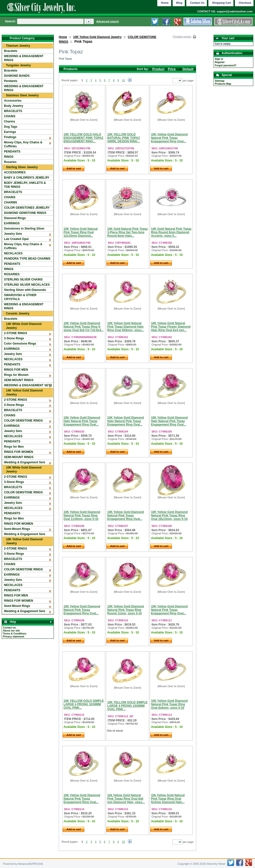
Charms (10, 121)
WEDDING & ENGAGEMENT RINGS (24, 58)
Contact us (9, 628)
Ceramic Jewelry (18, 314)
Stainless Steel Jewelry (22, 95)
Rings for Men (14, 447)
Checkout (245, 3)
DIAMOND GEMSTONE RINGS (25, 213)
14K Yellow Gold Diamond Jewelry (24, 393)
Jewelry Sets (13, 234)
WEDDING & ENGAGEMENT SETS (28, 385)
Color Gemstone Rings (20, 344)
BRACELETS (13, 111)
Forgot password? (226, 65)
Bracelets (11, 51)
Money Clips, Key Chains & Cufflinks (23, 144)
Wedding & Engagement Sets (25, 462)
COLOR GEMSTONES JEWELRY (27, 208)
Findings (10, 137)
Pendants (11, 81)
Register (220, 62)
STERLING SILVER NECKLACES (27, 285)
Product (158, 69)
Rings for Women (16, 375)
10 (123, 80)
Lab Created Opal (16, 239)
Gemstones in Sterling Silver (24, 229)
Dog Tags (11, 127)
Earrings (10, 132)
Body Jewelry (14, 106)
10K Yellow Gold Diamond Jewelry (97, 37)
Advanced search (108, 21)
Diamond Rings (15, 218)
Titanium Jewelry (18, 46)
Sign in (219, 59)
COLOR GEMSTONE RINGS (23, 421)
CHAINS (10, 116)
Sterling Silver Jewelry (22, 167)
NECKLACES (13, 253)
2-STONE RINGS (16, 333)
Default (188, 69)
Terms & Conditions (15, 634)
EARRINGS (12, 223)
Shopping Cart (222, 3)
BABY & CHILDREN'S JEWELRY (27, 178)
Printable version (182, 37)
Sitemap (220, 81)
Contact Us (197, 3)
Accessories (13, 101)
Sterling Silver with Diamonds (25, 290)
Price (172, 69)
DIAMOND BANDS (17, 76)
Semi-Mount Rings (17, 529)
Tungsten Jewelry (18, 65)
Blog (179, 3)
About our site (11, 631)
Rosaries (10, 162)
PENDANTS (12, 152)
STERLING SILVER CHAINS (23, 279)
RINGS (9, 157)
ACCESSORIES (15, 172)
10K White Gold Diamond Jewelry (24, 470)
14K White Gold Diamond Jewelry (24, 326)
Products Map (223, 84)
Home (63, 37)
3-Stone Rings (14, 338)
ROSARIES (12, 274)
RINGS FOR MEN (16, 370)
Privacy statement (14, 637)
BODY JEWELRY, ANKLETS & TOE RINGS (25, 185)
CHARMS (11, 202)
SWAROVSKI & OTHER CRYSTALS (20, 297)
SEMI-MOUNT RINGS (19, 380)
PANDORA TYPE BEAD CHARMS (27, 259)
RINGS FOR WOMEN (18, 452)
